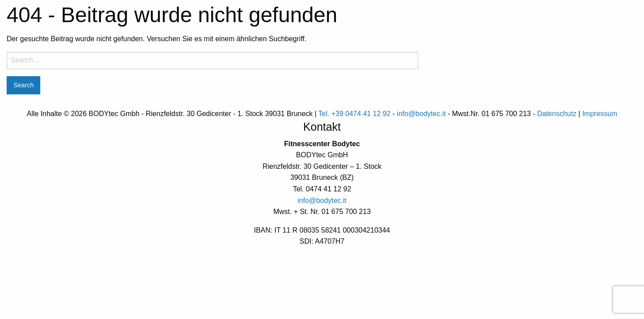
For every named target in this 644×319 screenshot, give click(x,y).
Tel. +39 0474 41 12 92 (354, 114)
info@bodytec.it (422, 114)
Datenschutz (557, 114)
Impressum (600, 114)
